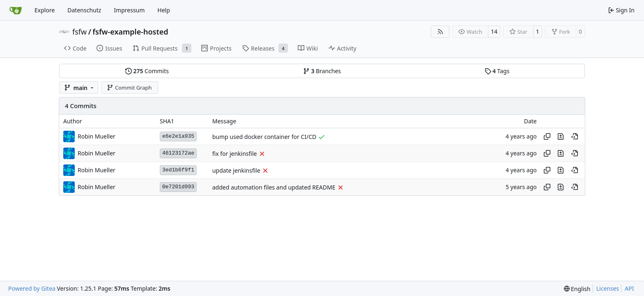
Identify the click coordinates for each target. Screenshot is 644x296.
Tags (497, 71)
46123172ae (178, 153)
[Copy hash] (547, 136)
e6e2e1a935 (178, 136)
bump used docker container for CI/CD (264, 137)
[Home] (16, 10)
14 (494, 31)
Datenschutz (84, 10)
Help (164, 10)
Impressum (129, 10)
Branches (322, 71)
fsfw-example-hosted (130, 32)
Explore (45, 10)
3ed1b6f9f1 (178, 170)
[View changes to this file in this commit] (561, 136)
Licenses (608, 288)
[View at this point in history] (575, 136)
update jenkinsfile (236, 170)
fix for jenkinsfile (235, 154)
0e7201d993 (178, 187)
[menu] (577, 289)
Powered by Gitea (32, 288)
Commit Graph (129, 88)
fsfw (79, 32)
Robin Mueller (97, 136)
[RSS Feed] (440, 32)
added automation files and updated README (274, 187)
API (629, 288)
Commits (147, 71)
